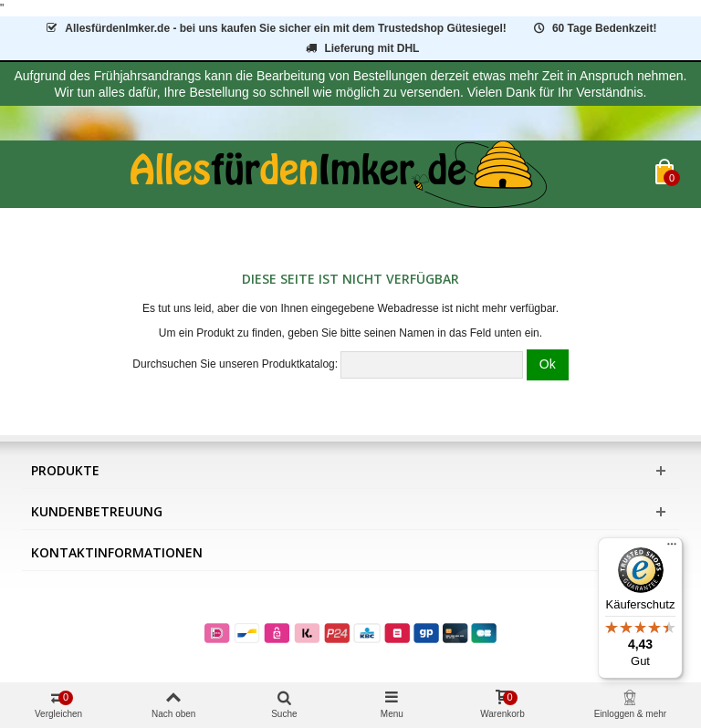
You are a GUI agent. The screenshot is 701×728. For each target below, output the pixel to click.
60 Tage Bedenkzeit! (594, 28)
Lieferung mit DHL (362, 48)
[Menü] (672, 548)
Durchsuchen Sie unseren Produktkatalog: (235, 364)
